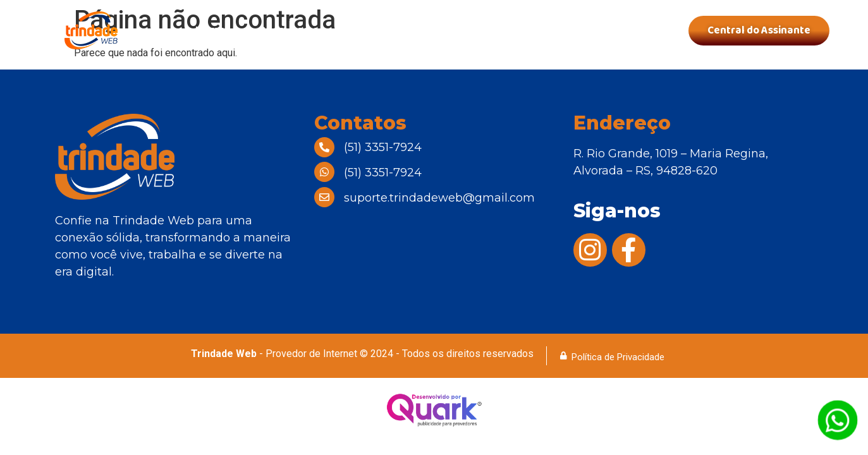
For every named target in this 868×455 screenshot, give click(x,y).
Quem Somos (291, 30)
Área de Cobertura (514, 30)
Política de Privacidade (618, 357)
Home (210, 30)
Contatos (618, 30)
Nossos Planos (396, 30)
